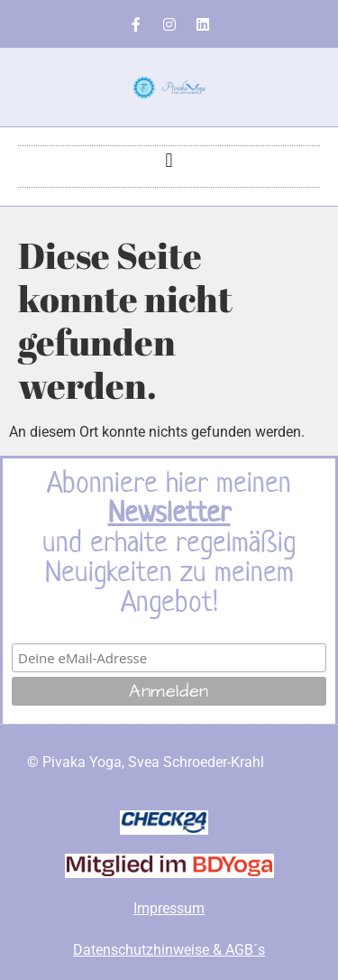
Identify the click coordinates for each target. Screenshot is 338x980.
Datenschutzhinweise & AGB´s (169, 950)
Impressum (169, 908)
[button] (169, 161)
